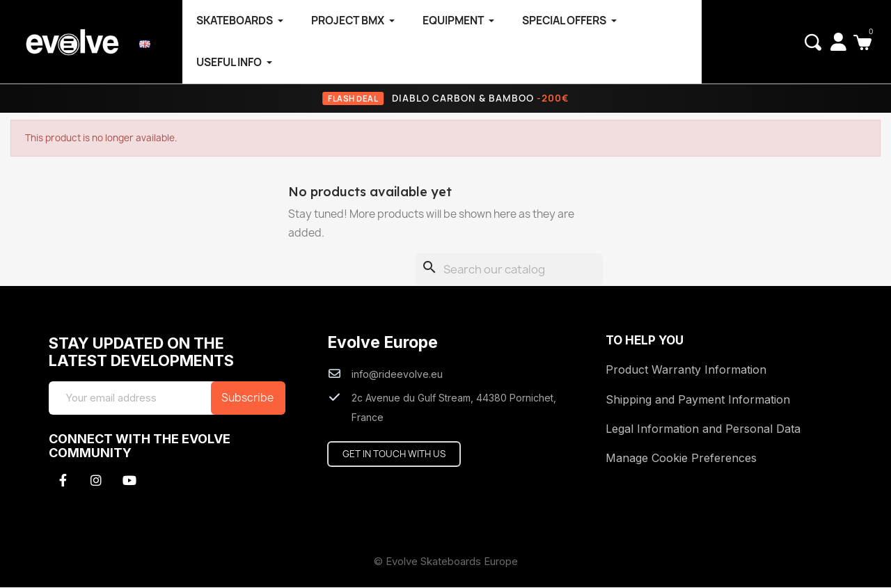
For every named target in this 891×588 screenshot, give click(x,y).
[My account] (838, 42)
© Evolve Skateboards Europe (446, 562)
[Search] (509, 270)
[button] (813, 42)
